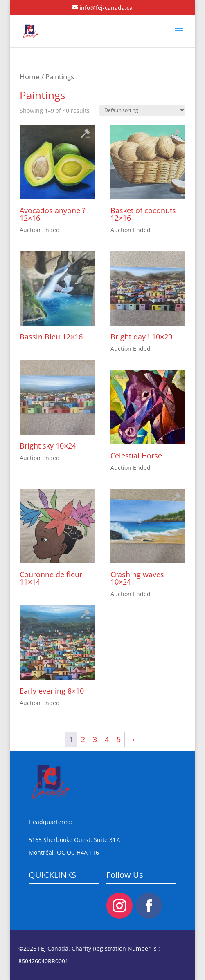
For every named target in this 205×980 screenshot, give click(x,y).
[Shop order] (142, 110)
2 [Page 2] (83, 739)
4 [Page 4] (107, 739)
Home (30, 77)
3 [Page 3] (95, 739)
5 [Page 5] (119, 739)
